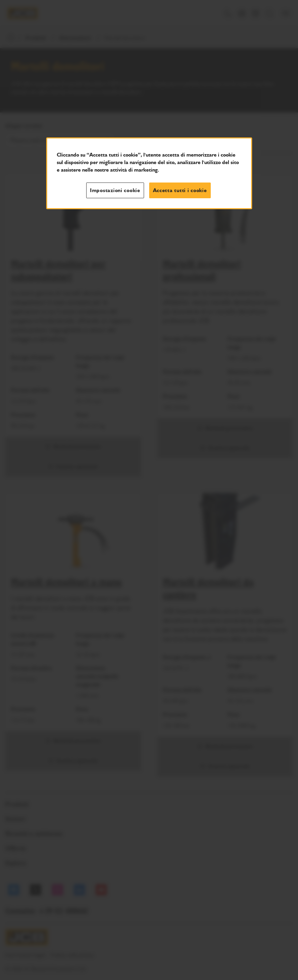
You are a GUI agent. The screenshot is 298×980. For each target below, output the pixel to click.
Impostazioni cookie (115, 190)
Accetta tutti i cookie (180, 190)
